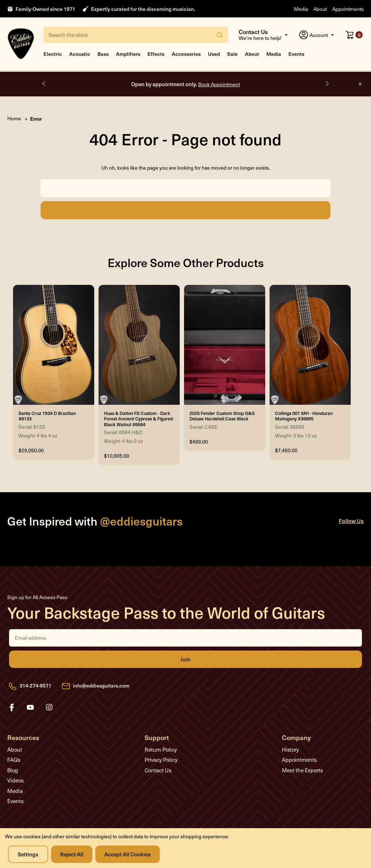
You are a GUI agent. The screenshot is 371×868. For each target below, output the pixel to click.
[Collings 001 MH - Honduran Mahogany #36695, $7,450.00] (310, 345)
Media (301, 9)
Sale (232, 54)
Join (185, 659)
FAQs (14, 760)
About (320, 9)
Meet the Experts (302, 770)
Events (296, 54)
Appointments (348, 9)
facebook (12, 707)
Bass (103, 54)
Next (327, 84)
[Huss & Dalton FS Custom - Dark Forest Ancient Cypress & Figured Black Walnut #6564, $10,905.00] (139, 345)
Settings (28, 854)
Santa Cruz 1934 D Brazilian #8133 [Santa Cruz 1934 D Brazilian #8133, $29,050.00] (47, 416)
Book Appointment (219, 84)
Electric (53, 54)
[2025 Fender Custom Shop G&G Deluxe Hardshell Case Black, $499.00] (225, 345)
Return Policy (161, 749)
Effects (156, 54)
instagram (49, 707)
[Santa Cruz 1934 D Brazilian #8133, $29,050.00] (54, 345)
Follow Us (351, 521)
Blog (13, 770)
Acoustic (80, 54)
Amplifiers (128, 54)
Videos (15, 780)
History (290, 749)
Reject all (72, 854)
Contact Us (158, 770)
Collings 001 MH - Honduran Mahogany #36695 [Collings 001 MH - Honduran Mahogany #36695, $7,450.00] (304, 416)
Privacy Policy (161, 760)
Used (214, 54)
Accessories (186, 54)
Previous (44, 84)
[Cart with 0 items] (354, 35)
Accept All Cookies (128, 854)
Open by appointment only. (185, 84)
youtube (30, 707)
